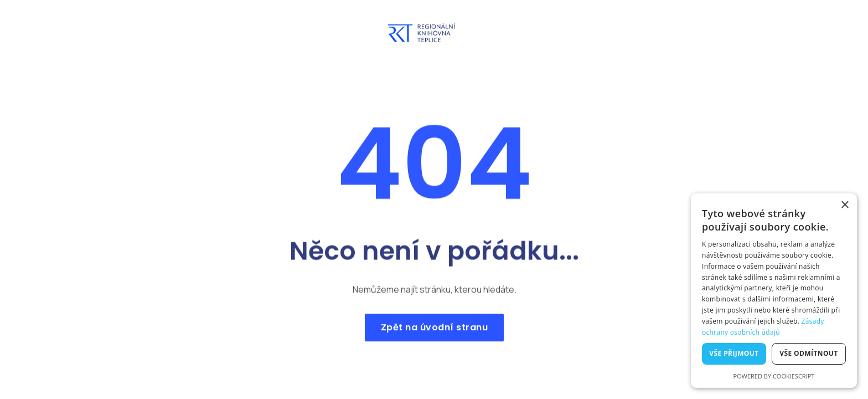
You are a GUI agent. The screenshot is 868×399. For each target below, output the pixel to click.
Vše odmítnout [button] (808, 353)
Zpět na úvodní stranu (434, 331)
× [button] (844, 205)
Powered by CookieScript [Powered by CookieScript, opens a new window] (774, 376)
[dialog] (774, 291)
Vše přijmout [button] (734, 353)
